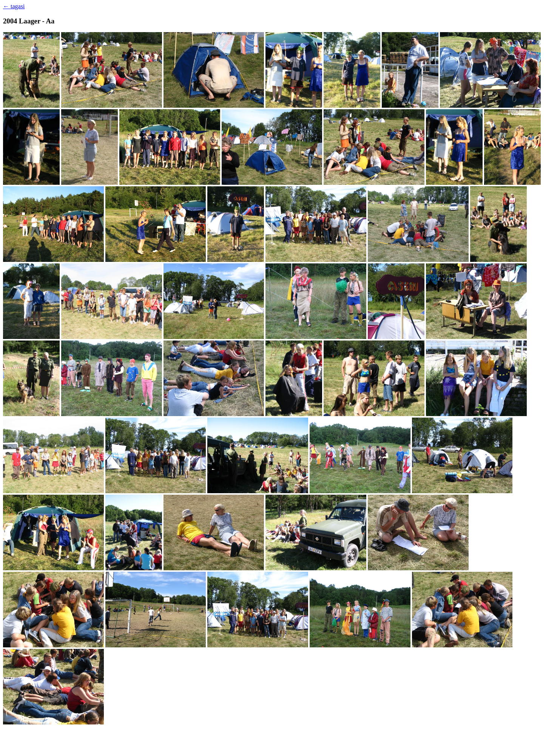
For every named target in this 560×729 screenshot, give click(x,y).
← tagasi (14, 6)
